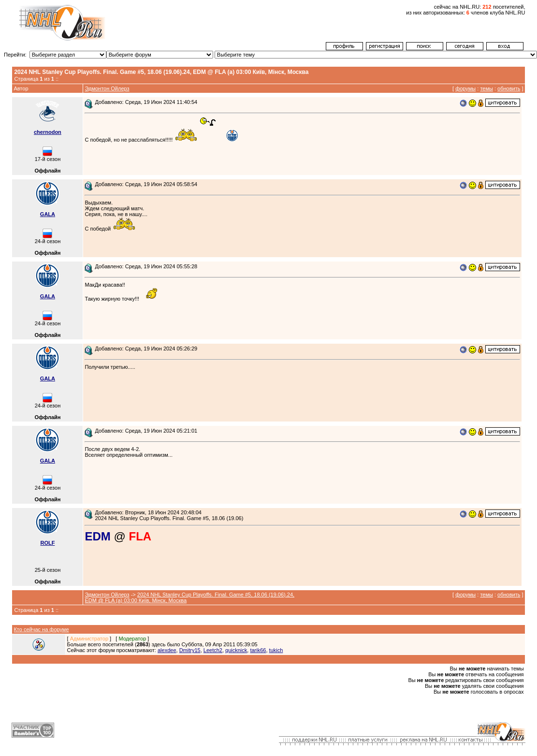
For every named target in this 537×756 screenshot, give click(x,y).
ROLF (47, 543)
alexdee (167, 650)
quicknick (236, 650)
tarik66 (258, 650)
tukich (276, 650)
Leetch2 (213, 650)
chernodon (48, 132)
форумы (465, 88)
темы (486, 88)
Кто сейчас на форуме (41, 629)
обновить (509, 88)
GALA (48, 214)
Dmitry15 (190, 650)
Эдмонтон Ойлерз (107, 88)
